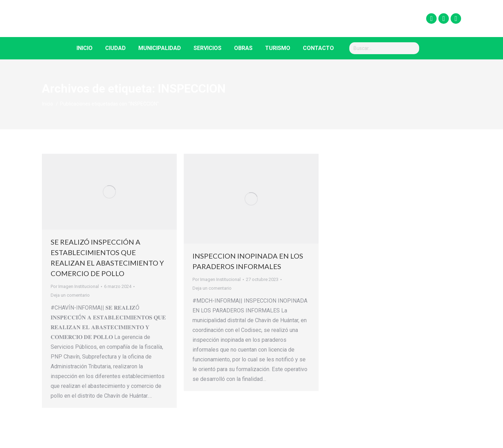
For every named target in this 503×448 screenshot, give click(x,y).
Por (75, 286)
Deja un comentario (70, 295)
